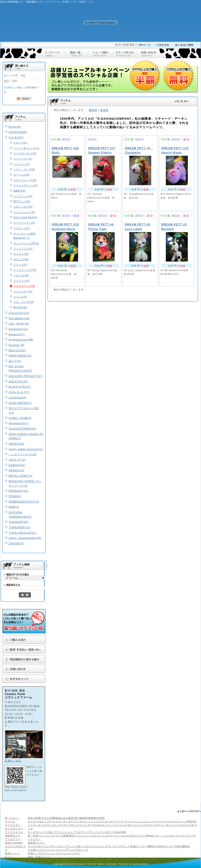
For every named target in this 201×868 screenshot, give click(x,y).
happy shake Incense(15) (26, 449)
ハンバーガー (154, 821)
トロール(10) (21, 275)
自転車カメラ (13, 836)
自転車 (32, 843)
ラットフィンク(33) (25, 270)
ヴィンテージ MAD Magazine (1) (25, 236)
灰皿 (133, 846)
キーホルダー (36, 846)
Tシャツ (72, 850)
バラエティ (34, 839)
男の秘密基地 (82, 818)
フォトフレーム (84, 836)
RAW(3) (14, 507)
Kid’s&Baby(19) (19, 318)
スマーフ (66, 825)
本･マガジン (12, 818)
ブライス (77, 821)
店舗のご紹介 (13, 761)
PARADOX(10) (19, 491)
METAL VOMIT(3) (21, 476)
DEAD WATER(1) (20, 403)
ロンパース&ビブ (47, 832)
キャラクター (13, 825)
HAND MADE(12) (20, 356)
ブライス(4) (20, 265)
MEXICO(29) (17, 350)
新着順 (104, 110)
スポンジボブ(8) (23, 207)
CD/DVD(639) (18, 132)
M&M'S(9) (20, 191)
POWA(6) (15, 496)
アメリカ (10, 821)
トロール (107, 821)
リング (48, 846)
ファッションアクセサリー (73, 832)
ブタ (191, 825)
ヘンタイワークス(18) (23, 454)
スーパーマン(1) (23, 159)
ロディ (110, 832)
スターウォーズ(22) (25, 180)
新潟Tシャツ (12, 853)
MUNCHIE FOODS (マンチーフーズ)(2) (25, 483)
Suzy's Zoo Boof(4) (26, 217)
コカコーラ (180, 821)
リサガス (96, 825)
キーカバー (59, 846)
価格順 (93, 110)
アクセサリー (13, 839)
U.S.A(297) (16, 137)
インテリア (188, 836)
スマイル (168, 821)
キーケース (115, 846)
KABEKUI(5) (17, 465)
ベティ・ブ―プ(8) (24, 169)
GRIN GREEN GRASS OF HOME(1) (26, 436)
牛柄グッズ (34, 853)
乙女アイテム (138, 836)
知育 (124, 832)
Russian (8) (17, 345)
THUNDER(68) (19, 522)
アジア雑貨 (62, 836)
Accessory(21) (19, 329)
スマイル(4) (20, 297)
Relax (150, 836)
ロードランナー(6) (24, 223)
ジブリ (145, 825)
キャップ (83, 850)
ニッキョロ (123, 836)
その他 (32, 850)
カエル (184, 825)
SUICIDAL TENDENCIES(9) (20, 514)
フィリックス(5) (23, 249)
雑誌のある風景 (65, 818)
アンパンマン (97, 832)
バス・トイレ (162, 836)
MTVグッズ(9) (22, 201)
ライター (142, 846)
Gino (117, 832)
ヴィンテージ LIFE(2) (26, 243)
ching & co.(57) (19, 392)
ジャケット (43, 850)
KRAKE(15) (17, 470)
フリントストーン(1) (26, 185)
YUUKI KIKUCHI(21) (23, 533)
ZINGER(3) (16, 543)
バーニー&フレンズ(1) (27, 148)
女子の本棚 (48, 818)
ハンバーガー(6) (23, 291)
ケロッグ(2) (20, 143)
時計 (72, 836)
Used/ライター (165, 846)
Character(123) (19, 313)
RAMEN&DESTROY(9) (24, 502)
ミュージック (47, 836)
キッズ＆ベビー (14, 829)
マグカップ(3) (22, 228)
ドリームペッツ (136, 821)
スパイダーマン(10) (25, 153)
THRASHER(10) (20, 527)
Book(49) (15, 127)
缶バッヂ (83, 846)
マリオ (153, 825)
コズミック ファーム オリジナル (61, 853)
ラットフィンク (92, 821)
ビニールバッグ (98, 846)
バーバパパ (120, 825)
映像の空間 (97, 818)
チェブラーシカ (81, 825)
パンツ (54, 850)
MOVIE (192, 821)
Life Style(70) (19, 323)
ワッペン (72, 846)
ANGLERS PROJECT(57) (26, 376)
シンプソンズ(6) (23, 196)
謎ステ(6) (15, 361)
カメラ (40, 843)
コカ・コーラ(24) (24, 302)
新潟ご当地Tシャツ (39, 857)
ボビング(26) (21, 259)
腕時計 (152, 846)
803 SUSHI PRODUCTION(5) (21, 369)
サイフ (126, 846)
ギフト (9, 857)
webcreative (141, 864)
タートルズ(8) (22, 175)
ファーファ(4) (22, 281)
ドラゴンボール (37, 825)
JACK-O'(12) (17, 460)
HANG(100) (17, 444)
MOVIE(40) (20, 307)
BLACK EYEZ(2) (20, 387)
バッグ (63, 850)
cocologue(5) (18, 397)
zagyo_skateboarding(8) (25, 538)
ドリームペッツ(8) (24, 286)
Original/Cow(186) (21, 340)
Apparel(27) (17, 334)
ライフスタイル (14, 832)
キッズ (32, 832)
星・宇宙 (33, 836)
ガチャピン (134, 825)
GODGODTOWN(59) (23, 429)
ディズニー (53, 825)
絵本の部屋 (34, 818)
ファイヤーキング (61, 821)
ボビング (44, 821)
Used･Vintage (14, 843)
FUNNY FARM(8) (20, 418)
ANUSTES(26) (19, 381)
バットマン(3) (22, 164)
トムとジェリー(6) (24, 212)
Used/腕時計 (183, 846)
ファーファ (120, 821)
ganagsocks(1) (19, 423)
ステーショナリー (105, 836)
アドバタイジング (169, 825)
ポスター (33, 821)
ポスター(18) (21, 254)
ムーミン (107, 825)
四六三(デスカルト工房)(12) (24, 410)
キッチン (176, 836)
